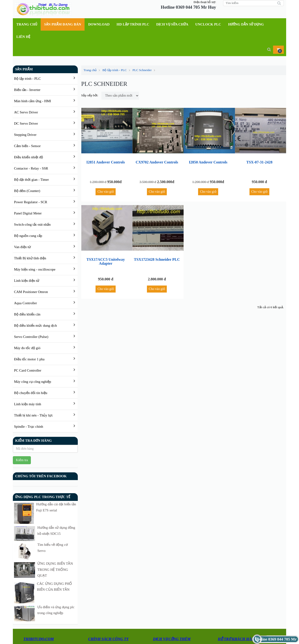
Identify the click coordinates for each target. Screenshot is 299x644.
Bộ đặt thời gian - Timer (31, 180)
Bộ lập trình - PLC (27, 79)
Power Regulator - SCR (31, 202)
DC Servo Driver (26, 123)
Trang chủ (92, 70)
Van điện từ (22, 247)
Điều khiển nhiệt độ (28, 157)
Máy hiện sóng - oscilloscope (35, 269)
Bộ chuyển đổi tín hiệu (31, 393)
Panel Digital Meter (28, 213)
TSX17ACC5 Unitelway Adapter (106, 266)
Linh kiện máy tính (28, 404)
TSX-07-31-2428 (259, 163)
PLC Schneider (142, 70)
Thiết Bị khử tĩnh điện (30, 258)
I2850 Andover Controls (208, 163)
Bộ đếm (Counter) (27, 191)
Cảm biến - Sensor (27, 146)
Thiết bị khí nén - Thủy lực (34, 415)
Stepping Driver (25, 135)
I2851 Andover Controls (106, 163)
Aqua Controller (25, 303)
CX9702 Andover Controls (157, 163)
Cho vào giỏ (106, 195)
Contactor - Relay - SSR (31, 168)
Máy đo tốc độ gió (27, 348)
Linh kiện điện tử (27, 281)
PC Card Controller (28, 370)
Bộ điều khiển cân (27, 314)
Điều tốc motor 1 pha (29, 359)
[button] (278, 50)
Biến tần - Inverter (27, 90)
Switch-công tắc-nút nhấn (32, 224)
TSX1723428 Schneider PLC (157, 266)
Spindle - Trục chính (28, 427)
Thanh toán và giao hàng (106, 607)
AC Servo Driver (26, 112)
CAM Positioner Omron (31, 292)
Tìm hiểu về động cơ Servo (48, 533)
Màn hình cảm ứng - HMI (32, 101)
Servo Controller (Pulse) (31, 337)
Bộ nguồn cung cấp (28, 236)
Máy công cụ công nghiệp (33, 382)
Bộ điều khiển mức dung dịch (36, 326)
